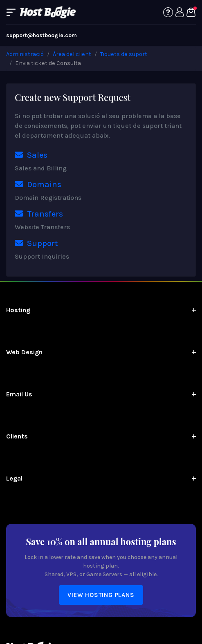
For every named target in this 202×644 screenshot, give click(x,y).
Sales (31, 155)
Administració (25, 54)
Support (36, 243)
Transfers (39, 214)
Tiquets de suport (124, 54)
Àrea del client (72, 54)
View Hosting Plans (101, 595)
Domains (38, 184)
